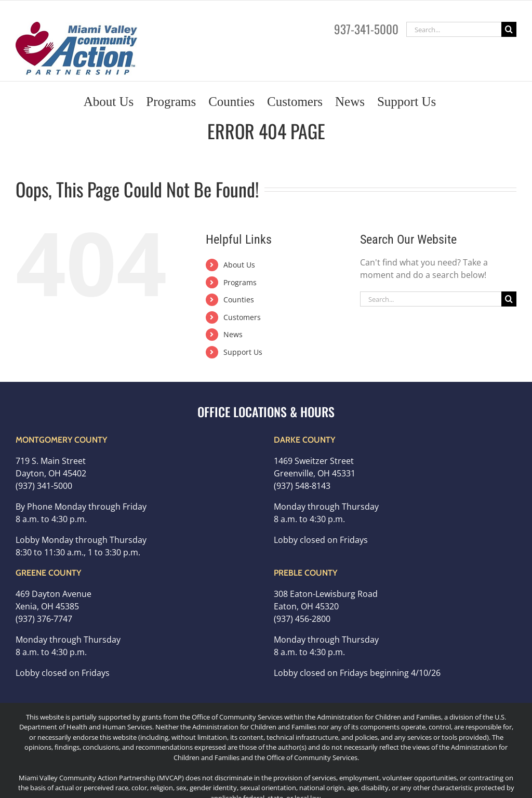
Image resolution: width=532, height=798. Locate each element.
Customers (242, 317)
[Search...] (454, 29)
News (233, 334)
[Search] (509, 29)
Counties (239, 300)
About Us (239, 265)
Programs (240, 282)
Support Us (243, 352)
